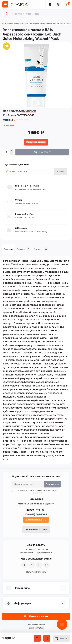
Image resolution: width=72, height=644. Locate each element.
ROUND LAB (29, 111)
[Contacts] (59, 4)
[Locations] (50, 4)
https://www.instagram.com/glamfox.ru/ (32, 565)
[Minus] (11, 154)
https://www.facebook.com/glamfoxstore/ (24, 565)
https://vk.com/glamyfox (39, 565)
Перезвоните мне (34, 520)
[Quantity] (6, 152)
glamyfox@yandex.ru (36, 572)
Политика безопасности (37, 490)
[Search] (7, 14)
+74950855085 (46, 565)
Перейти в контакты (36, 530)
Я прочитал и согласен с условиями (36, 492)
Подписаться (52, 484)
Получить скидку (36, 142)
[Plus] (11, 150)
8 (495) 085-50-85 (37, 514)
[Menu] (5, 4)
